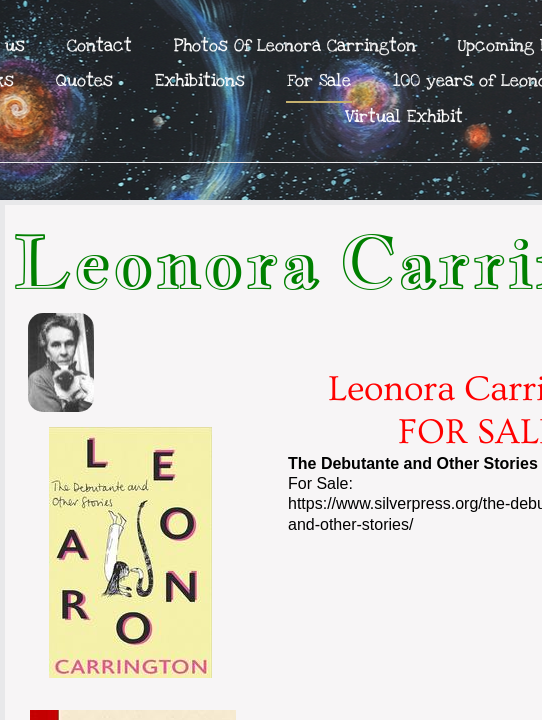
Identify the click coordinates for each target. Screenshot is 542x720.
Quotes (84, 81)
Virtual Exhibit (404, 117)
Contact (99, 46)
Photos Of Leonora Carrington (295, 46)
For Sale (319, 81)
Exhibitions (200, 81)
